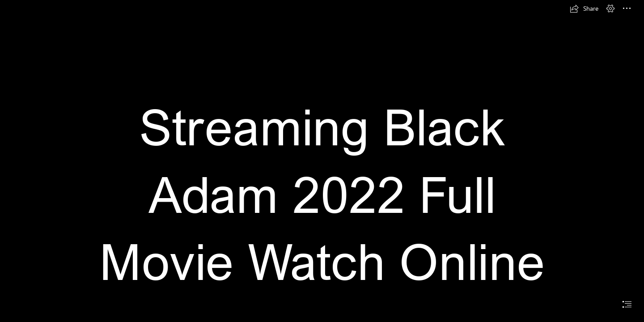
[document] (322, 161)
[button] (584, 8)
